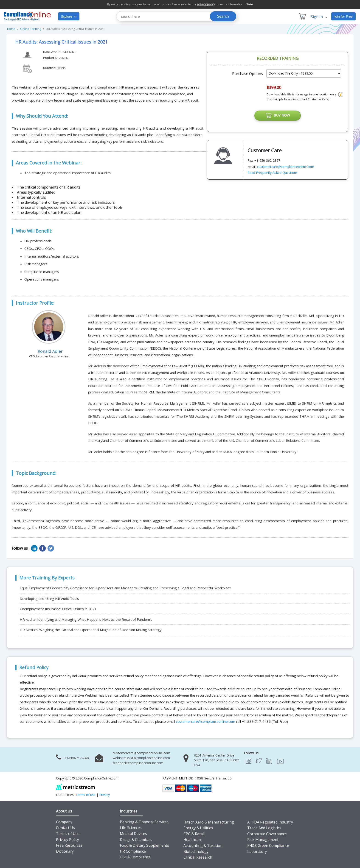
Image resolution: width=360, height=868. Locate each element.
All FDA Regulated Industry (270, 822)
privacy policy (206, 4)
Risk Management (263, 840)
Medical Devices (133, 834)
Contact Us (65, 828)
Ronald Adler (67, 52)
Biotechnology (196, 851)
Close (249, 4)
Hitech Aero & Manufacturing (209, 822)
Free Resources (69, 845)
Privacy (104, 795)
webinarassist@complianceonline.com (141, 758)
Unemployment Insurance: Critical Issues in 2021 (58, 609)
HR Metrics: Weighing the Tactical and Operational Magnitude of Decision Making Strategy (91, 630)
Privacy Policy (67, 840)
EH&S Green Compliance (268, 846)
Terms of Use (68, 834)
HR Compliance (133, 851)
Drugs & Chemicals (136, 840)
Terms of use (85, 795)
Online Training (31, 29)
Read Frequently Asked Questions (273, 173)
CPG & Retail (194, 834)
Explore (69, 16)
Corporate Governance (267, 834)
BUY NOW (278, 116)
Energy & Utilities (198, 828)
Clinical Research (198, 857)
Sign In (319, 17)
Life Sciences (131, 828)
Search (223, 16)
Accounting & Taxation (203, 846)
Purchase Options (247, 74)
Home (11, 29)
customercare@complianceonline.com (286, 167)
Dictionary (65, 851)
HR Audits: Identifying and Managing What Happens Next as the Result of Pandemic (86, 619)
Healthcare (193, 840)
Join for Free (343, 16)
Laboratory (257, 851)
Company (64, 822)
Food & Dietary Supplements (144, 845)
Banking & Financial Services (144, 822)
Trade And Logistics (264, 828)
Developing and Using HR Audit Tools (49, 598)
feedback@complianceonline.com (138, 763)
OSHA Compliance (135, 857)
